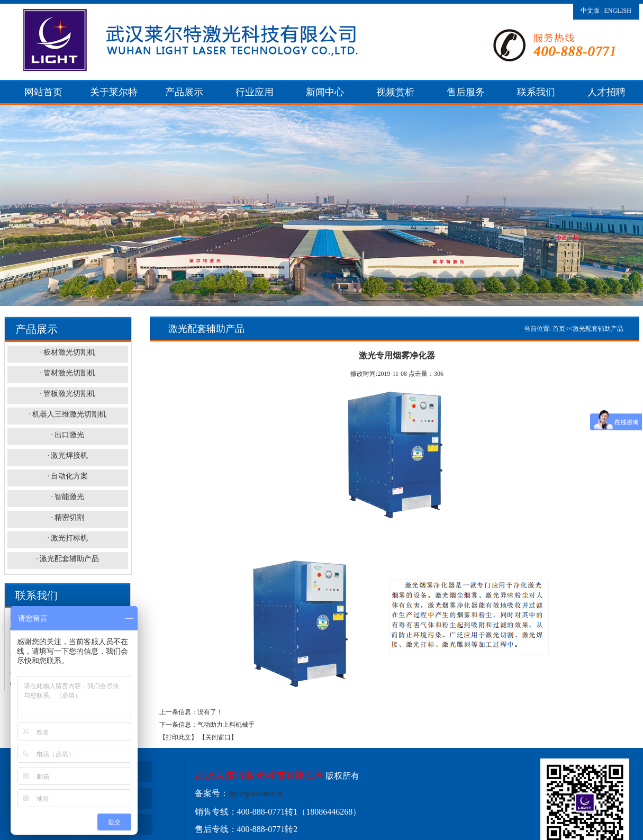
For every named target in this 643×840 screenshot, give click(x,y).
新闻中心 (325, 92)
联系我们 (536, 92)
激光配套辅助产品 (598, 329)
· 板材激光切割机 (67, 352)
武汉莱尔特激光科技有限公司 (260, 775)
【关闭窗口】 (218, 737)
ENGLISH (618, 11)
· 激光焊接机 (67, 455)
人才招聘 (606, 92)
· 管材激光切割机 (67, 373)
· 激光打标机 (67, 538)
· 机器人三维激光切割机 (67, 414)
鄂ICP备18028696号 (256, 794)
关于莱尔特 (114, 92)
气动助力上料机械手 (226, 725)
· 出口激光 (67, 435)
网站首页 (43, 92)
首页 (559, 329)
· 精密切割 (67, 517)
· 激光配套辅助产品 (67, 559)
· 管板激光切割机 (67, 394)
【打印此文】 (178, 737)
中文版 (590, 11)
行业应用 (255, 92)
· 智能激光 (67, 497)
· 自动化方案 (67, 476)
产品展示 (184, 92)
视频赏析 (395, 92)
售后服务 (466, 92)
